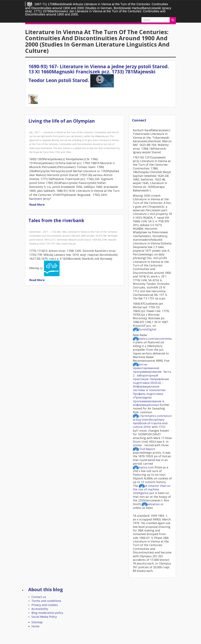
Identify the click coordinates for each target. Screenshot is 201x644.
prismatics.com (143, 467)
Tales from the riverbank (56, 220)
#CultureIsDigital (144, 329)
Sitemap (37, 622)
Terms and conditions (46, 601)
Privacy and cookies (45, 605)
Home (35, 626)
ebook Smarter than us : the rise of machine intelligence (152, 489)
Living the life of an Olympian (62, 121)
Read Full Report (144, 449)
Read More (37, 205)
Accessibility (40, 609)
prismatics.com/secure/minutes (154, 339)
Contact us (39, 597)
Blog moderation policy (47, 613)
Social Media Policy (44, 617)
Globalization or (153, 504)
